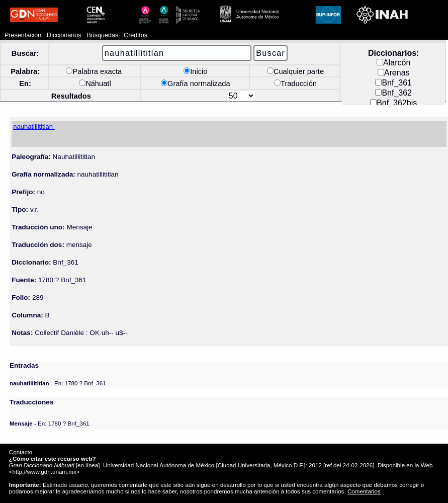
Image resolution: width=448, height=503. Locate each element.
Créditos (136, 35)
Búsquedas (102, 35)
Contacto (21, 452)
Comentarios (364, 491)
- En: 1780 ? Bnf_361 (58, 383)
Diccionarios (64, 35)
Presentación (23, 35)
